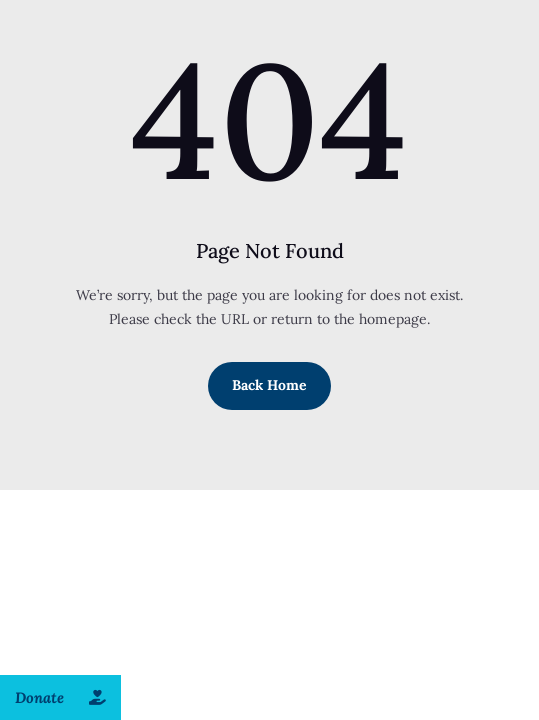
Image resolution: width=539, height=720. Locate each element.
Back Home (269, 385)
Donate (68, 697)
